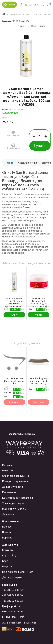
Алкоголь (8, 470)
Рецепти (7, 566)
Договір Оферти (12, 577)
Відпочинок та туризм (15, 509)
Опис (10, 163)
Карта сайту (9, 555)
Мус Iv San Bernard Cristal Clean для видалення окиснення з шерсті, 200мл (14, 304)
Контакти (8, 550)
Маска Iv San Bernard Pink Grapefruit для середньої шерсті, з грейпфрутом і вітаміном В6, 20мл (39, 305)
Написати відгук (38, 26)
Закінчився (14, 402)
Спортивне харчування (15, 476)
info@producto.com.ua (21, 434)
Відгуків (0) (46, 164)
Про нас (7, 527)
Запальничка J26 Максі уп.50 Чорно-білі (14, 381)
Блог (5, 561)
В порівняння (13, 146)
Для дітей (8, 514)
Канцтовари (9, 492)
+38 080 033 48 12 (12, 590)
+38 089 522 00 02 (12, 601)
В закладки (13, 134)
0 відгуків (22, 26)
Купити (40, 146)
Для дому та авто (13, 487)
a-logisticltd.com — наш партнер (19, 623)
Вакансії (7, 532)
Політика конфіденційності (18, 572)
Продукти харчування (15, 481)
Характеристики (27, 163)
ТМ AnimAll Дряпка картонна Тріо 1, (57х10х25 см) (39, 381)
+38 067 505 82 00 (12, 595)
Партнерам (9, 537)
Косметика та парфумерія (17, 498)
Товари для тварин (13, 503)
